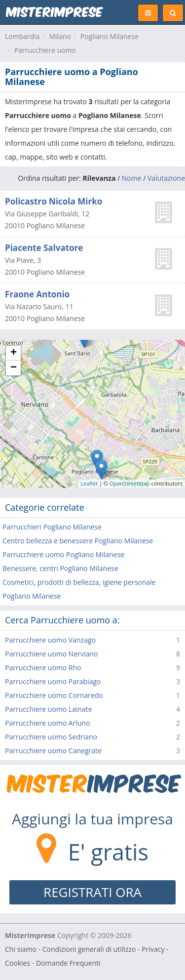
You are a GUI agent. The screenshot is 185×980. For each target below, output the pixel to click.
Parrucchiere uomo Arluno (48, 723)
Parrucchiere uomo (45, 50)
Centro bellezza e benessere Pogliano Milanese (78, 541)
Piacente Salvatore (44, 248)
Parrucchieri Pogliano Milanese (52, 527)
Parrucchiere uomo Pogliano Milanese (63, 554)
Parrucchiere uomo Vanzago (50, 640)
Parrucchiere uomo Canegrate (53, 751)
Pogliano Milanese (110, 36)
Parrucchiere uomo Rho (43, 668)
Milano (60, 36)
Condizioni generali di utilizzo (89, 949)
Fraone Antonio (37, 294)
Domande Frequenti (68, 963)
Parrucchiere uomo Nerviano (51, 654)
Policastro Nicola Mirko (54, 201)
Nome (132, 178)
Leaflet (90, 483)
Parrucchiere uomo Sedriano (51, 737)
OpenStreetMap (130, 483)
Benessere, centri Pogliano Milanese (60, 568)
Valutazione (166, 178)
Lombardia (22, 36)
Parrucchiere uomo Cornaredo (54, 695)
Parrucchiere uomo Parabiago (53, 681)
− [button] (14, 368)
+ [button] (14, 353)
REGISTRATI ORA (92, 892)
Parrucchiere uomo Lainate (49, 709)
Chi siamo (21, 949)
